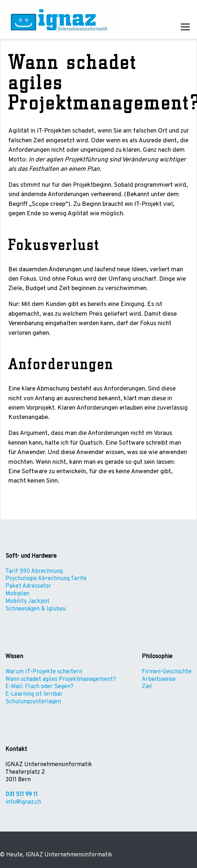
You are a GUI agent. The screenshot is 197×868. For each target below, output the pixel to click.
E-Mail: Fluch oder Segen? (40, 687)
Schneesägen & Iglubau (36, 609)
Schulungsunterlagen (33, 702)
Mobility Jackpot (27, 601)
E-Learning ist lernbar (34, 694)
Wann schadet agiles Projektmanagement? (61, 679)
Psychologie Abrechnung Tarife (46, 579)
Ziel (147, 687)
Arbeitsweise (159, 679)
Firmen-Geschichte (167, 672)
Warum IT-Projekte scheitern (44, 672)
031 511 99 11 (21, 795)
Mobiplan (17, 594)
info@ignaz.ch (23, 802)
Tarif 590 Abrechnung (34, 571)
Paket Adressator (28, 586)
